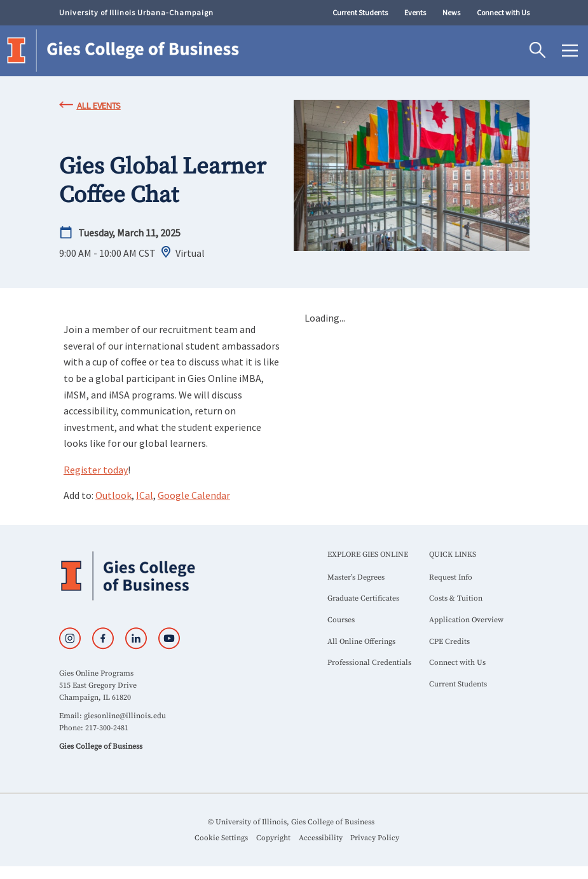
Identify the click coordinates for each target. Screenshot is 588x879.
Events (415, 12)
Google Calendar (194, 495)
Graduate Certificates (363, 598)
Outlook (113, 495)
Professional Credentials (369, 663)
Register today (96, 470)
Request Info (451, 577)
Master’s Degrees (356, 577)
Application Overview (466, 620)
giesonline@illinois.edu (125, 716)
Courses (341, 620)
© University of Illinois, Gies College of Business (291, 822)
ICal (145, 495)
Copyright (273, 838)
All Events (99, 106)
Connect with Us (503, 12)
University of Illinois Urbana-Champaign (136, 12)
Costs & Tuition (456, 598)
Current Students (360, 12)
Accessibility (321, 838)
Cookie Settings (221, 838)
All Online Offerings (361, 642)
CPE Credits (449, 642)
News (451, 12)
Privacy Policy (375, 838)
